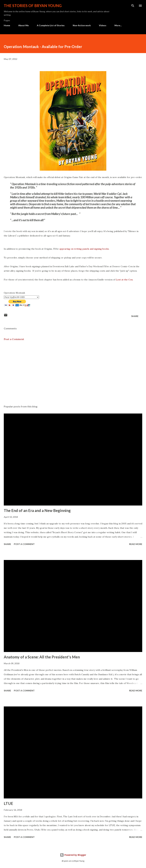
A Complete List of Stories (51, 25)
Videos (103, 25)
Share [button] (135, 316)
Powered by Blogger (73, 855)
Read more (136, 544)
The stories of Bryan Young (33, 6)
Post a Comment (14, 339)
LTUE (8, 803)
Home (7, 25)
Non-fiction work (82, 25)
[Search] (133, 6)
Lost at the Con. (125, 280)
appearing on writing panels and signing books (84, 249)
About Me (23, 25)
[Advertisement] (73, 373)
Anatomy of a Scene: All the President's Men (42, 657)
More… (118, 25)
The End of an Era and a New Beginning (37, 510)
